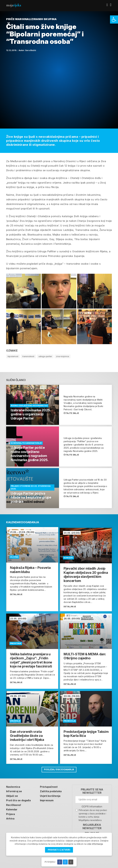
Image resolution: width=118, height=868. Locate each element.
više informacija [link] (95, 844)
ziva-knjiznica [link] (63, 356)
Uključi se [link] (13, 794)
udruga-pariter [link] (45, 356)
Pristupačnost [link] (51, 785)
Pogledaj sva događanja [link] (59, 767)
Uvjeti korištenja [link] (52, 794)
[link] (114, 19)
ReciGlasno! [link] (14, 803)
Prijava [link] (11, 813)
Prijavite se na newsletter (92, 789)
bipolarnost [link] (13, 356)
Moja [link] (14, 5)
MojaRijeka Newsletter (92, 824)
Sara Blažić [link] (31, 50)
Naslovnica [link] (14, 785)
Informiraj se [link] (15, 789)
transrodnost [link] (28, 356)
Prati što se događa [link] (19, 799)
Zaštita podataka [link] (52, 789)
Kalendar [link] (12, 808)
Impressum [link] (49, 799)
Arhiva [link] (11, 818)
